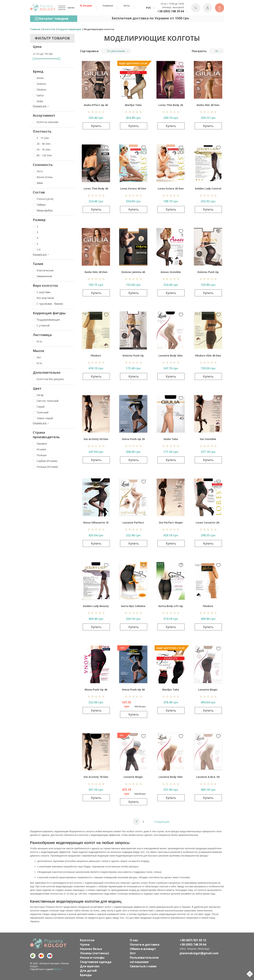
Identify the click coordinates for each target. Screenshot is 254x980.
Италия (39, 449)
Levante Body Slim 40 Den (171, 778)
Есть (38, 341)
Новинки (108, 6)
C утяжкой (41, 325)
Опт (133, 953)
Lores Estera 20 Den (171, 188)
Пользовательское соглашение (144, 960)
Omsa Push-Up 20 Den (133, 440)
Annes (38, 78)
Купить (96, 126)
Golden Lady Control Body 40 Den (208, 189)
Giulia (38, 101)
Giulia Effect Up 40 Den (96, 106)
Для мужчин (90, 966)
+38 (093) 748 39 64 (171, 11)
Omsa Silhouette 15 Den (96, 523)
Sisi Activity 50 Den (96, 439)
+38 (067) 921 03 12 (193, 940)
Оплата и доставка (145, 944)
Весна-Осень (43, 177)
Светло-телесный (46, 401)
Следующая (162, 822)
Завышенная (42, 276)
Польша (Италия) (45, 467)
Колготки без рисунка (48, 379)
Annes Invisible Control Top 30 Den (171, 273)
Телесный (41, 412)
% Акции (86, 6)
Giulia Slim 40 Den (208, 105)
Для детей (88, 971)
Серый (39, 407)
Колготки (87, 940)
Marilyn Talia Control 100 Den (171, 690)
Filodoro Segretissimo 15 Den (208, 607)
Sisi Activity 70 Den (96, 777)
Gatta (38, 95)
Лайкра (39, 205)
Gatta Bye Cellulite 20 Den (133, 607)
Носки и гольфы (92, 958)
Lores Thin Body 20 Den (171, 106)
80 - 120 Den (42, 155)
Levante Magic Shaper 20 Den (208, 690)
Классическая (43, 270)
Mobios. (58, 969)
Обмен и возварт (143, 949)
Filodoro (40, 90)
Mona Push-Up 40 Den (96, 690)
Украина (40, 444)
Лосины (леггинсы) (94, 953)
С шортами (42, 292)
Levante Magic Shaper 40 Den (133, 778)
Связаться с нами (143, 966)
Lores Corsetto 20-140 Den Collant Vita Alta (208, 523)
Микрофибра (43, 210)
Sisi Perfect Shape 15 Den (171, 523)
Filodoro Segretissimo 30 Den (96, 356)
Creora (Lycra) (43, 199)
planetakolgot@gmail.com (199, 953)
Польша (40, 455)
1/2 (37, 250)
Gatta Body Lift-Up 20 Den (171, 607)
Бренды (86, 975)
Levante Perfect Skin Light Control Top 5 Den (133, 523)
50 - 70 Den (42, 150)
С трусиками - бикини (48, 304)
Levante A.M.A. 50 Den (208, 778)
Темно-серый (43, 418)
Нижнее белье (91, 949)
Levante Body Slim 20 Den (171, 356)
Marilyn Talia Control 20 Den (133, 106)
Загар (38, 395)
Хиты (127, 6)
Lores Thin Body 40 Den (96, 189)
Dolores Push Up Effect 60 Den (208, 273)
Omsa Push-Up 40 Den (133, 690)
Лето (38, 171)
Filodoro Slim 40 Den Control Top (208, 356)
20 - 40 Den (42, 144)
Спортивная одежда (96, 962)
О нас (134, 940)
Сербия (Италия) (45, 461)
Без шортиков (43, 298)
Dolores (39, 84)
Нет (37, 357)
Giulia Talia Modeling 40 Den (171, 440)
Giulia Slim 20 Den (96, 272)
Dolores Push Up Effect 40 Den (133, 356)
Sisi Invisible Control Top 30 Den (208, 440)
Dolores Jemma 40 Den (133, 273)
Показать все (41, 106)
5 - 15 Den (41, 138)
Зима (38, 183)
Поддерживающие (46, 320)
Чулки (85, 944)
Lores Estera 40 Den (133, 188)
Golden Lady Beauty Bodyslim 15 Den (96, 607)
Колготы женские (46, 122)
